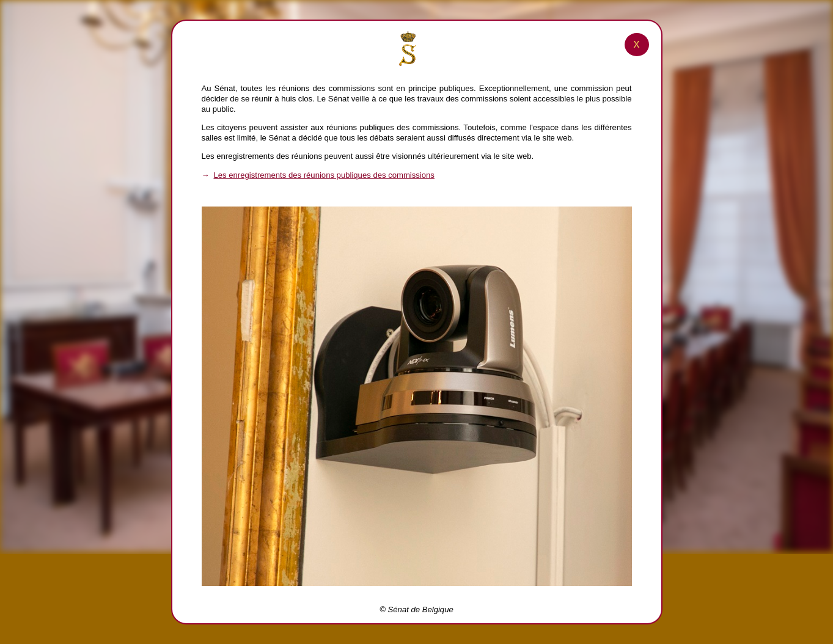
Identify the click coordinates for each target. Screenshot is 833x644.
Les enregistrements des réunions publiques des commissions (324, 175)
